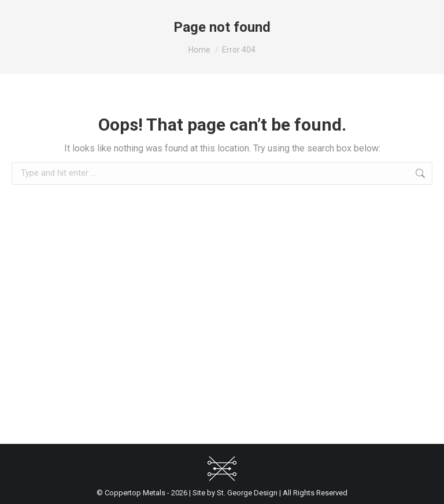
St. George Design (247, 493)
